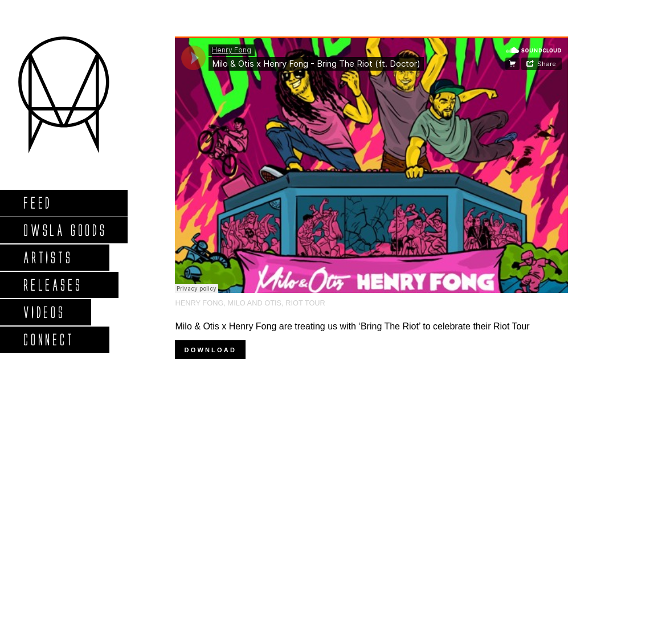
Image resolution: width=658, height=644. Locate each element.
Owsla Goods (65, 230)
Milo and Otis (254, 303)
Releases (52, 285)
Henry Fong (199, 303)
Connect (48, 339)
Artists (48, 257)
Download (210, 350)
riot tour (305, 303)
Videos (44, 312)
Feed (37, 203)
